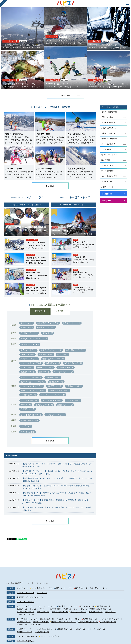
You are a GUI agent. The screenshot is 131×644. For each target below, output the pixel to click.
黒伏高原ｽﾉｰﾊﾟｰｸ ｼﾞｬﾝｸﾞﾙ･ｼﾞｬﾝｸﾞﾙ (34, 339)
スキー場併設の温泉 (109, 176)
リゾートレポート (11, 41)
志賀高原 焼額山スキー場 (59, 390)
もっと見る (66, 95)
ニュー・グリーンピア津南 (31, 363)
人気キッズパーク (108, 133)
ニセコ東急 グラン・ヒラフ (48, 323)
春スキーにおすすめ (109, 112)
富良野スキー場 (27, 327)
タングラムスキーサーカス (31, 377)
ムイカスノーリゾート (29, 359)
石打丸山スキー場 (28, 354)
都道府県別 (40, 311)
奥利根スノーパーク (65, 405)
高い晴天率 (106, 160)
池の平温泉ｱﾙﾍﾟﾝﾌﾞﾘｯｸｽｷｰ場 (53, 359)
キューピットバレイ (66, 367)
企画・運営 (72, 635)
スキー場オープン (108, 182)
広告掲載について (85, 635)
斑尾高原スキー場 (53, 377)
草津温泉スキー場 (73, 400)
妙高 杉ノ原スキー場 (45, 367)
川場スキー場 (26, 405)
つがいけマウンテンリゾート (32, 386)
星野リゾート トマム (72, 323)
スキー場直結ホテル (109, 123)
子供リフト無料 (107, 117)
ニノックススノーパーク (63, 372)
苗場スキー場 (62, 354)
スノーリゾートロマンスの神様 (53, 395)
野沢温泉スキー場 (56, 382)
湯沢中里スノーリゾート (75, 350)
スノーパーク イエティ (30, 420)
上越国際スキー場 (28, 372)
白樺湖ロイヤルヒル (74, 386)
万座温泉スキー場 (28, 409)
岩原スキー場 (44, 372)
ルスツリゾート (27, 323)
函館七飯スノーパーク (46, 327)
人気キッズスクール (109, 128)
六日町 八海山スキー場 (73, 363)
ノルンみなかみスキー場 (52, 400)
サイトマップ (31, 635)
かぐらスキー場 (27, 367)
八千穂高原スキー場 (28, 395)
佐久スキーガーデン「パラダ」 (33, 382)
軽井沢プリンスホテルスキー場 (33, 390)
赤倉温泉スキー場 (53, 363)
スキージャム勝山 (28, 432)
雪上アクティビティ (109, 155)
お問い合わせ (99, 635)
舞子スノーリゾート (28, 350)
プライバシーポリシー (56, 635)
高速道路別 (60, 311)
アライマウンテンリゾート (51, 350)
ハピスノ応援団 (53, 80)
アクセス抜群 (107, 149)
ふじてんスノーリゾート (55, 415)
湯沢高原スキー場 (46, 354)
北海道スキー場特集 (109, 139)
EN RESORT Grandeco (30, 344)
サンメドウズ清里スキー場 (31, 415)
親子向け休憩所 (107, 171)
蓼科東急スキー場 (55, 386)
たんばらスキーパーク (29, 400)
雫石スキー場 (48, 333)
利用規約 (42, 635)
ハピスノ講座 (52, 37)
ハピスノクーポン (108, 187)
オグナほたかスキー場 (44, 405)
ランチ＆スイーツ (108, 165)
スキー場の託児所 (108, 144)
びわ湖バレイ (26, 426)
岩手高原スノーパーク (29, 333)
